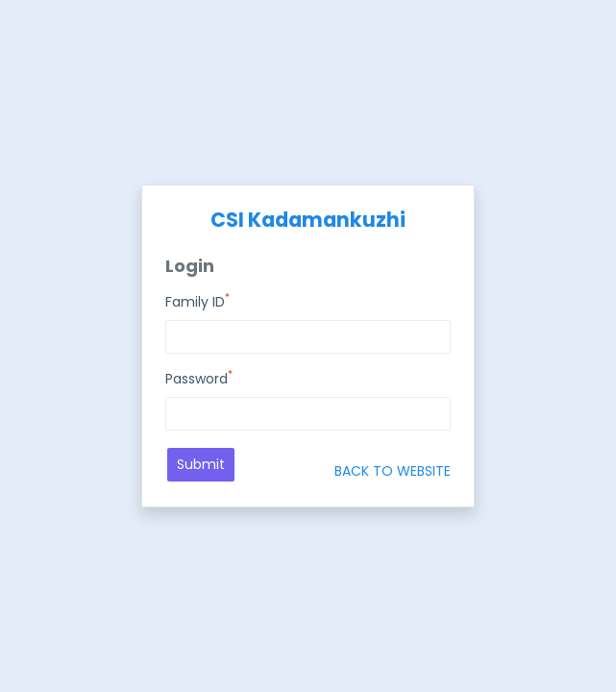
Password (199, 379)
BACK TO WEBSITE (393, 471)
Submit (201, 464)
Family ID (197, 302)
